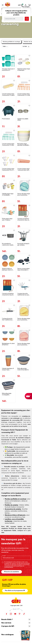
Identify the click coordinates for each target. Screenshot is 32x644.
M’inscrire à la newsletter (12, 572)
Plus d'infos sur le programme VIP (15, 591)
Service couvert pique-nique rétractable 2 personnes (24, 269)
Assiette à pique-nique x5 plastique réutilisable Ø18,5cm (24, 70)
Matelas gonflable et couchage (11, 42)
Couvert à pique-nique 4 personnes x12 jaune (8, 95)
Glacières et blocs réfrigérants (15, 515)
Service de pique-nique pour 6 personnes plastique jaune (24, 319)
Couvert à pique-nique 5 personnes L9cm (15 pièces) (8, 169)
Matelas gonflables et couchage (16, 499)
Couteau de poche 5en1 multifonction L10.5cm (7, 319)
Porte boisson (6, 119)
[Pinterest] (20, 614)
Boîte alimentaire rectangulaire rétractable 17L (7, 394)
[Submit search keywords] (27, 19)
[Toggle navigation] (3, 5)
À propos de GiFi (8, 626)
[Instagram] (11, 614)
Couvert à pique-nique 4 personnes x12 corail (24, 95)
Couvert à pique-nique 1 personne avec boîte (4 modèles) (24, 169)
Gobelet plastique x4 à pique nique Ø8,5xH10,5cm (8, 369)
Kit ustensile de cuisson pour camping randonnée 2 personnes (8, 244)
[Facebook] (6, 614)
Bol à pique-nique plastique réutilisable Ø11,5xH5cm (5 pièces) (23, 145)
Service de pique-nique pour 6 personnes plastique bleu (24, 194)
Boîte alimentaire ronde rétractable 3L (23, 369)
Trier (4, 47)
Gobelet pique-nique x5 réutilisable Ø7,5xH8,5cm (8, 194)
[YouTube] (15, 614)
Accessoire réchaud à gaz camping (23, 244)
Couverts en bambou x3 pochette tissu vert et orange (24, 219)
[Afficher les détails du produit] (8, 61)
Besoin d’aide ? (7, 620)
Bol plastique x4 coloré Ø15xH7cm (8, 344)
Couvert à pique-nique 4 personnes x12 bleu (8, 145)
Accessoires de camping (13, 509)
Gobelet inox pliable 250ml (23, 120)
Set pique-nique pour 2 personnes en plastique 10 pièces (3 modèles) (8, 70)
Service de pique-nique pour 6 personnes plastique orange (24, 344)
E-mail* (4, 556)
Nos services (6, 623)
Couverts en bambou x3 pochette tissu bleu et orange (8, 294)
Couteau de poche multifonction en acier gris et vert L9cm (23, 294)
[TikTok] (24, 614)
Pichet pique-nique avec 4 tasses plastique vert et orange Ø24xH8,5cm (8, 219)
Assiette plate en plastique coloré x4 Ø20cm (7, 269)
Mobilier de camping (11, 505)
